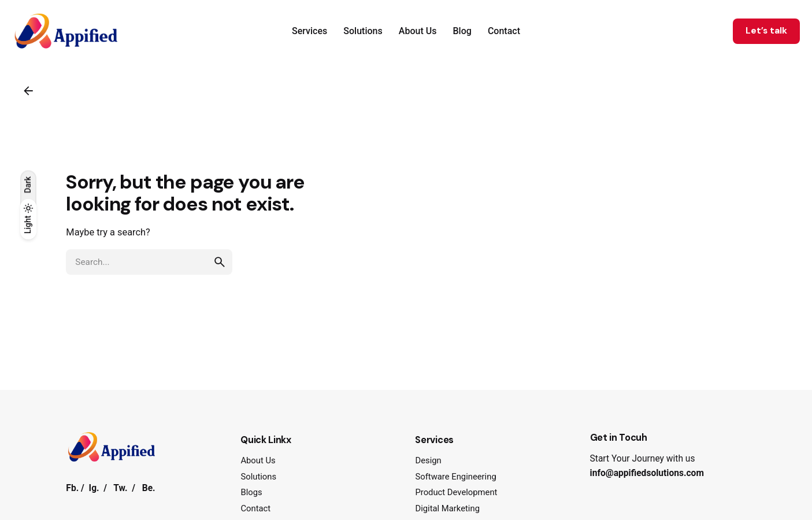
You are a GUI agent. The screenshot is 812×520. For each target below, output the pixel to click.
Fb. (72, 488)
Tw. (120, 488)
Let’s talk (766, 31)
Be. (149, 488)
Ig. (94, 488)
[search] (220, 262)
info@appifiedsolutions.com (647, 473)
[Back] (28, 91)
